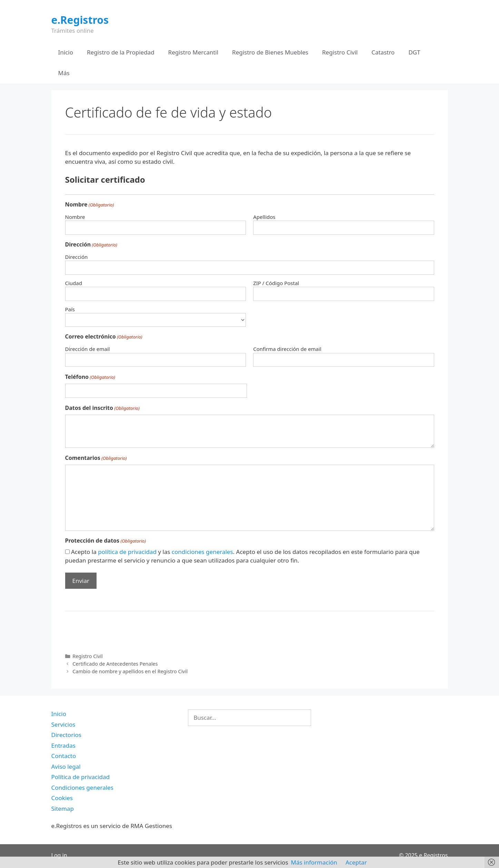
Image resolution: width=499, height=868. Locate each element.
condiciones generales (202, 552)
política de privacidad (127, 552)
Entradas (63, 745)
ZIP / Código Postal (276, 283)
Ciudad (74, 283)
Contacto (64, 756)
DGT (414, 52)
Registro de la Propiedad (121, 52)
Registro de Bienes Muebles (270, 52)
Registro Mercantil (193, 52)
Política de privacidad (81, 777)
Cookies (62, 798)
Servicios (63, 724)
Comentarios (96, 458)
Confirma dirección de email (287, 349)
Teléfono (90, 377)
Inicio (66, 52)
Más (64, 73)
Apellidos (264, 217)
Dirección (77, 257)
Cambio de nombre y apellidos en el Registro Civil (130, 671)
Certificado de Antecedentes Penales (115, 664)
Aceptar (356, 862)
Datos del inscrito (102, 408)
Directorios (66, 735)
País (70, 309)
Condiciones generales (82, 788)
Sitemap (63, 809)
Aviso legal (66, 766)
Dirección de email (88, 349)
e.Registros (80, 20)
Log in (59, 855)
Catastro (383, 52)
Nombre (75, 217)
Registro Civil (340, 52)
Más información (314, 862)
